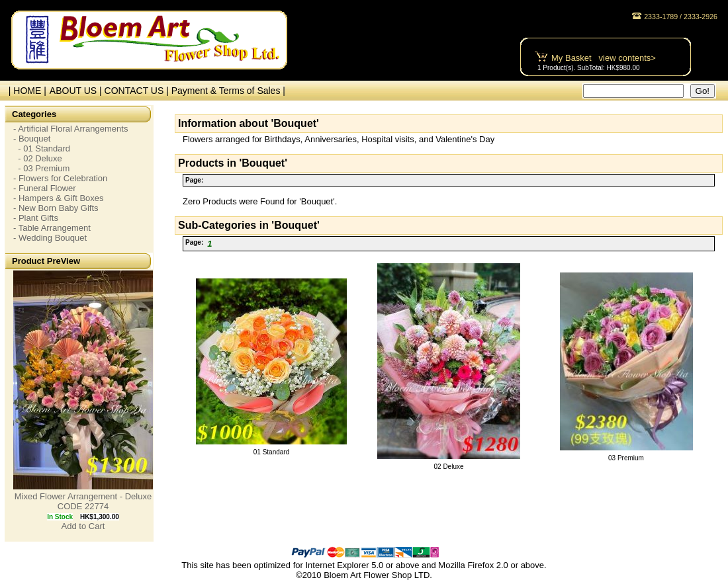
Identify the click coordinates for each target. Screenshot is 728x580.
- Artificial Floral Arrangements (70, 129)
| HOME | (25, 91)
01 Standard (272, 452)
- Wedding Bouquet (50, 238)
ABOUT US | (77, 91)
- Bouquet (32, 139)
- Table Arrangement (52, 228)
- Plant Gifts (36, 218)
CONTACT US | (138, 91)
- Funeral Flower (45, 188)
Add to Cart (83, 526)
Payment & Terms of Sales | (228, 91)
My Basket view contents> (604, 58)
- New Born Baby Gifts (56, 208)
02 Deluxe (448, 467)
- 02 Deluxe (38, 158)
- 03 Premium (41, 168)
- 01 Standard (42, 148)
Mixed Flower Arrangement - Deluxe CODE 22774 (83, 501)
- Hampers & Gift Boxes (59, 198)
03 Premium (626, 458)
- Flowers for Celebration (60, 178)
